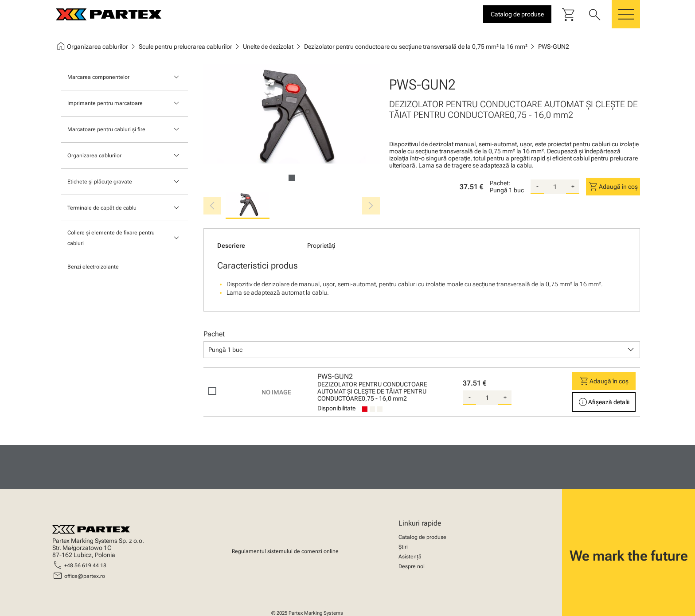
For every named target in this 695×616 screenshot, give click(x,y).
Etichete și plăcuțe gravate (100, 182)
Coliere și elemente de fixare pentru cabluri (111, 238)
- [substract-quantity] (537, 186)
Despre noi (412, 566)
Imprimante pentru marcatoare (105, 103)
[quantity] (555, 187)
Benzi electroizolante (93, 267)
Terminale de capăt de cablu (102, 208)
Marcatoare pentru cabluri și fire (106, 129)
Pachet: (500, 183)
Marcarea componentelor (98, 77)
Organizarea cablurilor (94, 156)
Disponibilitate (336, 408)
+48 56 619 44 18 (85, 565)
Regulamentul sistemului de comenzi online (285, 551)
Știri (403, 547)
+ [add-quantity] (573, 186)
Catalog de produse (422, 537)
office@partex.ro (85, 576)
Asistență (410, 557)
